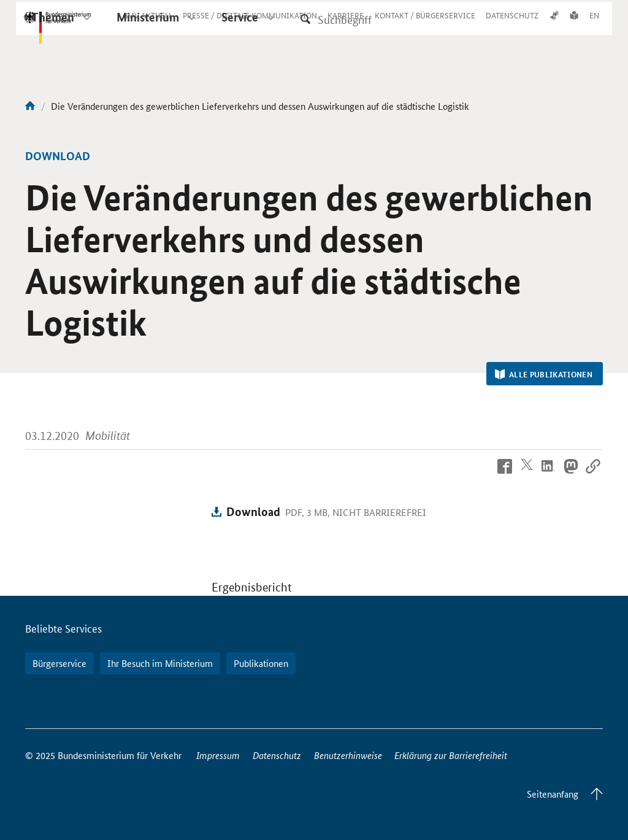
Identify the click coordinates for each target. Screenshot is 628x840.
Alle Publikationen (544, 374)
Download (253, 511)
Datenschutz (277, 755)
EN (594, 26)
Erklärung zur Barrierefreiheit (451, 755)
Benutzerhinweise (348, 755)
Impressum (218, 755)
